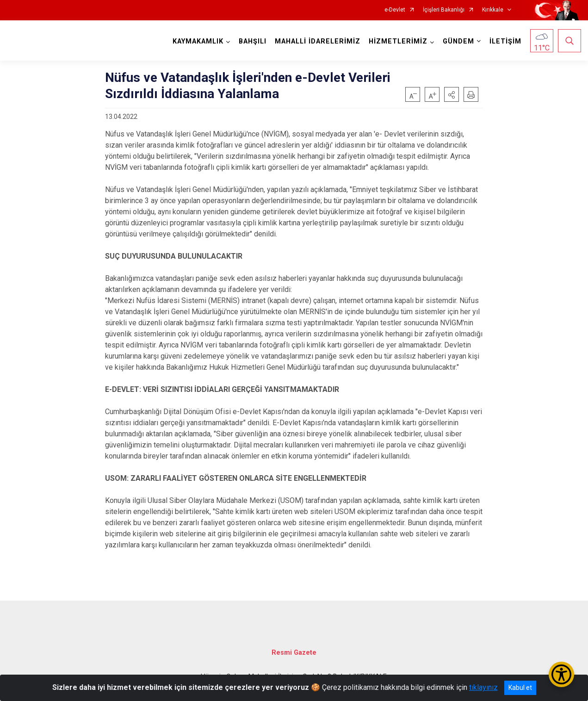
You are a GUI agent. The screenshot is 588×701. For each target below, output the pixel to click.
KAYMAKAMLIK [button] (198, 41)
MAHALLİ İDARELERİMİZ (318, 41)
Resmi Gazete (294, 653)
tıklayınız (483, 687)
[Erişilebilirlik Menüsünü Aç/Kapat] (561, 674)
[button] (452, 94)
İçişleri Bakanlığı (444, 10)
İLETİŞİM (505, 41)
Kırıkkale (493, 10)
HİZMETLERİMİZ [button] (398, 41)
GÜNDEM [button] (458, 41)
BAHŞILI (253, 41)
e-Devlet (395, 10)
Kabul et (520, 688)
